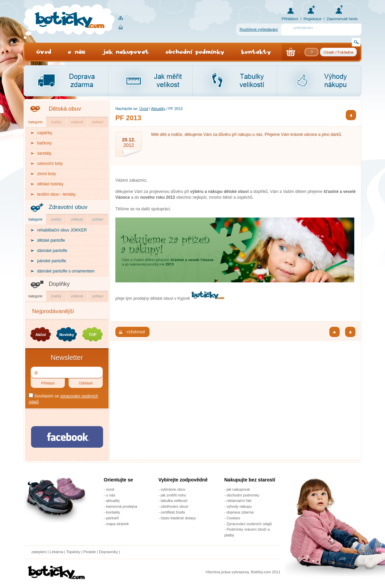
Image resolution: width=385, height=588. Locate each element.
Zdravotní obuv (68, 207)
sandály (44, 153)
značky (56, 122)
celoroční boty (50, 164)
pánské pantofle (52, 261)
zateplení (39, 552)
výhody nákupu (239, 506)
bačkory (44, 143)
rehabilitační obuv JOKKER (62, 230)
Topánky (73, 552)
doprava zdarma (240, 512)
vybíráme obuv (173, 489)
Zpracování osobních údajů (249, 524)
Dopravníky (109, 552)
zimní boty (47, 174)
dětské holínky (50, 184)
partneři (112, 518)
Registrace (312, 19)
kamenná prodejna (122, 506)
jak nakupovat (238, 489)
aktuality (113, 501)
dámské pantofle (52, 251)
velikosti (77, 122)
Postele (90, 552)
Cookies (233, 518)
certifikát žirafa (173, 512)
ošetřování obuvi (175, 506)
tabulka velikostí (174, 501)
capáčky (45, 133)
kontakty (113, 512)
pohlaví (98, 122)
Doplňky (59, 284)
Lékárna (57, 552)
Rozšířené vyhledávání (259, 29)
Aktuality (158, 109)
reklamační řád (239, 501)
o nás (111, 495)
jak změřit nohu (174, 495)
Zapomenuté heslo (342, 19)
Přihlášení (290, 19)
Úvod (144, 109)
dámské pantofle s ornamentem (66, 271)
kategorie (35, 122)
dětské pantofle (51, 240)
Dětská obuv (65, 109)
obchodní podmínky (243, 495)
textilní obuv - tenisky (56, 194)
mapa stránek (118, 524)
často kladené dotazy (178, 518)
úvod (110, 489)
